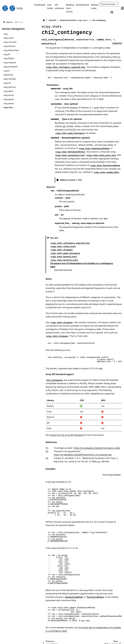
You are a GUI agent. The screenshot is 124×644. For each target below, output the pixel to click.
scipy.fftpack (9, 58)
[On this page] (122, 8)
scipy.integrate (10, 62)
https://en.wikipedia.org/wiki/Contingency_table (88, 431)
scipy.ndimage (10, 79)
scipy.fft (7, 54)
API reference (59, 6)
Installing (39, 5)
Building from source (70, 8)
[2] (48, 123)
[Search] (13, 22)
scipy (5, 34)
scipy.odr (7, 83)
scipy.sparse (9, 95)
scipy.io (6, 71)
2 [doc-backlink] (38, 434)
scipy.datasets (9, 46)
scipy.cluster (9, 38)
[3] (48, 126)
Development (83, 5)
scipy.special (9, 103)
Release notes (95, 6)
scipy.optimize (9, 87)
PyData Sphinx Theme (105, 638)
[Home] (35, 20)
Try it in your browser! (112, 458)
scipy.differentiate (11, 50)
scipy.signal (8, 91)
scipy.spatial (9, 99)
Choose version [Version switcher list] (108, 4)
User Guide (50, 6)
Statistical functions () (65, 20)
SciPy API (44, 20)
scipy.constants (10, 42)
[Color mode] (106, 12)
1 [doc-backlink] (38, 431)
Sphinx (19, 640)
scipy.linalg (8, 75)
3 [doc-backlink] (38, 441)
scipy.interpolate (10, 67)
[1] (104, 57)
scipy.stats (8, 107)
